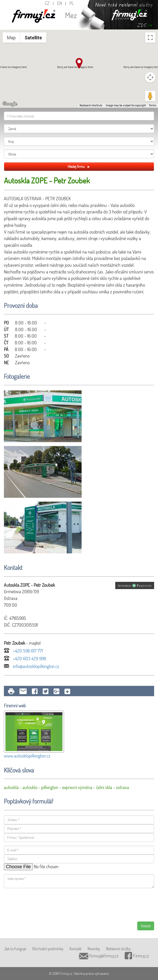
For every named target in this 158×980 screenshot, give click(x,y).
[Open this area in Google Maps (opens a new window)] (10, 104)
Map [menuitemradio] (11, 38)
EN (59, 3)
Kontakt (76, 949)
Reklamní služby (118, 949)
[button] (79, 63)
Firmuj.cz (137, 956)
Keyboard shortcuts (91, 105)
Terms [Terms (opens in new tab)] (153, 105)
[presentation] (43, 905)
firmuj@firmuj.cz (99, 956)
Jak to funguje (15, 949)
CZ (47, 3)
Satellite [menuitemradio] (33, 38)
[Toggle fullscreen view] (150, 38)
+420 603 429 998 (25, 658)
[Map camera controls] (150, 77)
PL (72, 3)
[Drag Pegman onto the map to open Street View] (150, 96)
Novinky (94, 949)
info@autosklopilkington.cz (31, 666)
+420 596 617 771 (23, 651)
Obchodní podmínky (48, 949)
